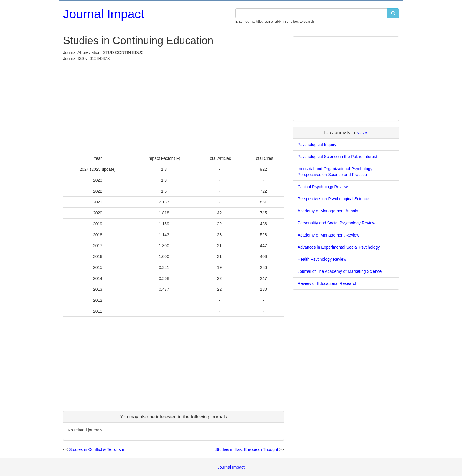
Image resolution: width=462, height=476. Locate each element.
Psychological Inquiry (317, 145)
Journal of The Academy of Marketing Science (340, 271)
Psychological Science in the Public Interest (337, 157)
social (363, 133)
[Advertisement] (174, 106)
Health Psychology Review (322, 259)
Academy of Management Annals (328, 211)
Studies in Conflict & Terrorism (96, 449)
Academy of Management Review (328, 235)
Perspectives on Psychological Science (333, 199)
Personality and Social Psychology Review (336, 223)
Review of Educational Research (327, 283)
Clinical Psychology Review (323, 187)
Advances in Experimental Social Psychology (339, 247)
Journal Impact (104, 14)
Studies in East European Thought (247, 449)
